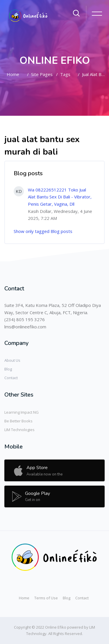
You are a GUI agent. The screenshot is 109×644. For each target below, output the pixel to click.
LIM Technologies (19, 430)
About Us (12, 360)
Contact (11, 378)
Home (13, 74)
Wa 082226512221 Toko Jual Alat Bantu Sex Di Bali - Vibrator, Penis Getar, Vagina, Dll (60, 197)
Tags (65, 74)
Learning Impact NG (22, 412)
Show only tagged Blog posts (43, 231)
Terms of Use (46, 598)
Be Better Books (18, 421)
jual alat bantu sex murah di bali (93, 74)
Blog (8, 369)
